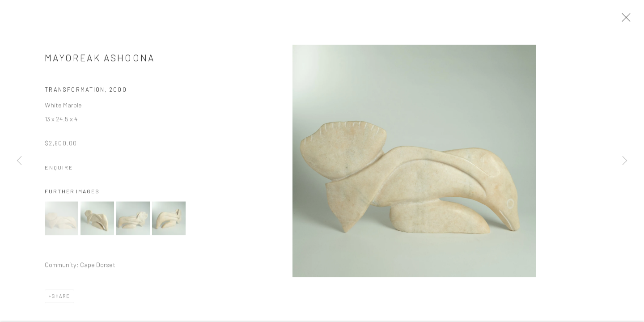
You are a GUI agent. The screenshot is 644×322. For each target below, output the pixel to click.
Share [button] (61, 299)
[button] (61, 221)
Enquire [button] (59, 171)
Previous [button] (19, 161)
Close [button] (627, 20)
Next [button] (625, 161)
